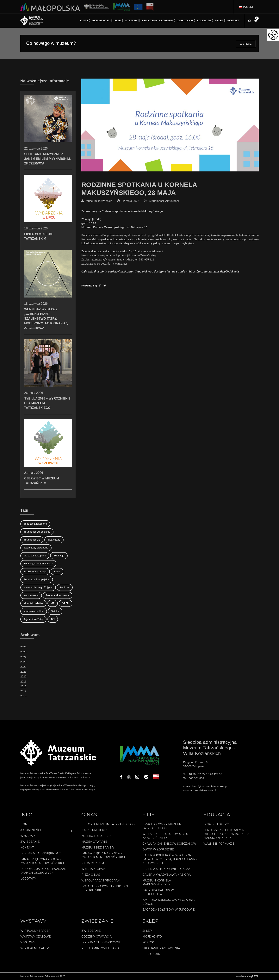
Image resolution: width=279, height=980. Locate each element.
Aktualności (156, 201)
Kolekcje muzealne (97, 836)
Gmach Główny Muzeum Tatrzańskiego (162, 826)
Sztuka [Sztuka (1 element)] (55, 611)
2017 (23, 691)
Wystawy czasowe (36, 937)
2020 (23, 676)
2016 (23, 696)
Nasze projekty (94, 830)
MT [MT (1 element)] (53, 603)
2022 (23, 667)
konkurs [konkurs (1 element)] (65, 587)
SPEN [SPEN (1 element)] (65, 603)
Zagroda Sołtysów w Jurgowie (169, 910)
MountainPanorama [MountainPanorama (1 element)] (58, 595)
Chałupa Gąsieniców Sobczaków (169, 844)
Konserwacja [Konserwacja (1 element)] (31, 595)
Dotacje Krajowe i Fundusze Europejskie (105, 888)
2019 (23, 682)
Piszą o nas (91, 875)
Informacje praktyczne (101, 942)
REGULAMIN (151, 954)
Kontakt (27, 848)
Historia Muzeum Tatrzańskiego (108, 824)
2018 (23, 686)
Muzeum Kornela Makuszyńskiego (157, 882)
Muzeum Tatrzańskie (99, 201)
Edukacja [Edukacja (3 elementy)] (59, 556)
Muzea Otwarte (94, 842)
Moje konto (152, 937)
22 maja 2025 (130, 201)
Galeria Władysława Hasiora (167, 875)
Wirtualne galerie (36, 948)
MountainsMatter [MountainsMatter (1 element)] (33, 603)
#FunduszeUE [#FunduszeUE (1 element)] (32, 540)
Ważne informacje (219, 844)
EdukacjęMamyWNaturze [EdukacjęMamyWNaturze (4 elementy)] (38, 564)
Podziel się (89, 286)
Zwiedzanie (30, 842)
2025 (23, 652)
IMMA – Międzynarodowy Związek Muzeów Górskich (43, 861)
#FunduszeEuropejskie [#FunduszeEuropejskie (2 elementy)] (37, 532)
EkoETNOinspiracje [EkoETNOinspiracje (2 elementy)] (35, 571)
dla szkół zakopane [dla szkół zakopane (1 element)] (35, 556)
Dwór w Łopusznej (158, 849)
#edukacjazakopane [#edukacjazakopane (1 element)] (35, 524)
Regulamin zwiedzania (100, 948)
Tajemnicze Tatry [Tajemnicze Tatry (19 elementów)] (33, 619)
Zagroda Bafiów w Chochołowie (158, 892)
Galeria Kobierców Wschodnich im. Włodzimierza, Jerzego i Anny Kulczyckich (170, 859)
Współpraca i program (101, 881)
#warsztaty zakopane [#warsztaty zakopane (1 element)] (36, 548)
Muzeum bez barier (98, 848)
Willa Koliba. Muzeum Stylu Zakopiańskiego (165, 836)
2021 (23, 672)
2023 (23, 662)
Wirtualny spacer (35, 931)
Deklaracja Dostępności (41, 853)
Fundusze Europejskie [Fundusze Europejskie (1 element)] (37, 579)
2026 (23, 647)
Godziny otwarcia (96, 937)
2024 (23, 657)
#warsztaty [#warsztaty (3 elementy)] (54, 540)
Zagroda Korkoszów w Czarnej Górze (169, 902)
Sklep (147, 931)
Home (25, 824)
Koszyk (148, 942)
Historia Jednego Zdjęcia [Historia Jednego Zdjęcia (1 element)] (38, 587)
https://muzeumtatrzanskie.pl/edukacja (214, 272)
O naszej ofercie (217, 824)
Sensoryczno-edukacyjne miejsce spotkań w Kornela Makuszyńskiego (226, 834)
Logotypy (28, 879)
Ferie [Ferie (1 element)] (57, 571)
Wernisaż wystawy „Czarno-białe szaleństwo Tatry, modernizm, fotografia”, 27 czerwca (48, 302)
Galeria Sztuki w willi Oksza (166, 869)
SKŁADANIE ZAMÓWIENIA (161, 948)
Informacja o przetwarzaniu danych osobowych (45, 871)
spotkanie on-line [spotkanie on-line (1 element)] (34, 611)
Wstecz (246, 44)
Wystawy (28, 836)
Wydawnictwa (93, 869)
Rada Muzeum (93, 863)
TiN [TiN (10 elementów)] (53, 619)
